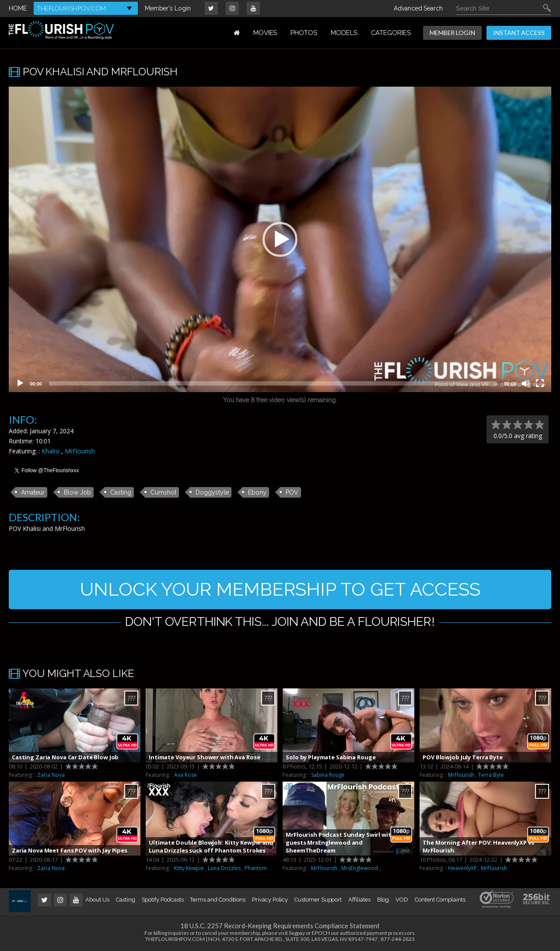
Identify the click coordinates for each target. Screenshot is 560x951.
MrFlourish (80, 451)
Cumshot (163, 492)
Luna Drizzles (224, 868)
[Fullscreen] (540, 383)
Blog (383, 900)
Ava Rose (185, 775)
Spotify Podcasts (163, 900)
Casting (121, 492)
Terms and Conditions (218, 900)
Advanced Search (418, 8)
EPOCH (321, 933)
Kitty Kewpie (189, 868)
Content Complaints (440, 900)
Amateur (33, 492)
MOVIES (265, 33)
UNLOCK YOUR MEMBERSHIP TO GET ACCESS (280, 589)
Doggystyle (212, 492)
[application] (280, 239)
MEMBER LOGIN (452, 33)
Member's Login (168, 8)
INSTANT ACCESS (519, 33)
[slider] (273, 383)
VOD (402, 900)
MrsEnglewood (360, 868)
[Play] (20, 383)
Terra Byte (491, 775)
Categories (391, 33)
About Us (97, 900)
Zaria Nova (51, 775)
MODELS (344, 33)
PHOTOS (304, 33)
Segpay (297, 933)
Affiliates (359, 900)
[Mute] (526, 383)
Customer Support (318, 900)
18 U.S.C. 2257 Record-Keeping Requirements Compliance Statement (280, 926)
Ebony (257, 492)
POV (292, 492)
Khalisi (51, 451)
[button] (280, 239)
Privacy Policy (270, 900)
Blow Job (77, 492)
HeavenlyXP (462, 868)
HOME (18, 8)
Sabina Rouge (328, 775)
